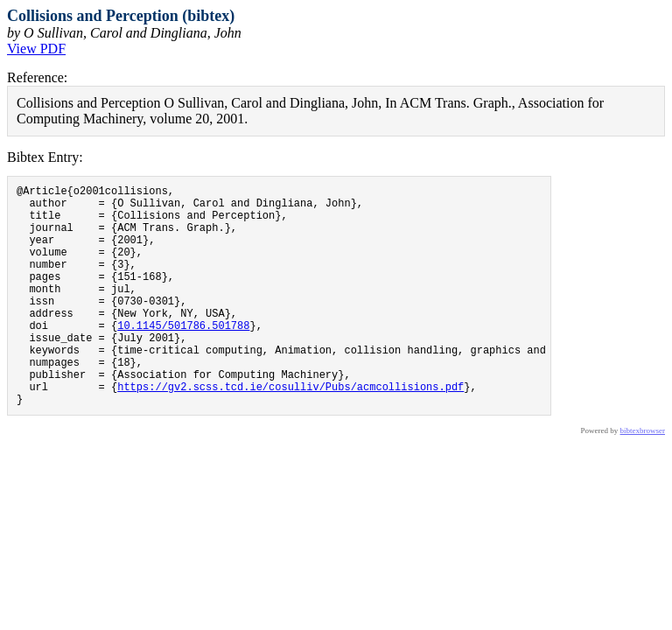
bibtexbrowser (643, 478)
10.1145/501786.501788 (183, 357)
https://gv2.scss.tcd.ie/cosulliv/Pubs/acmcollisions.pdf (290, 431)
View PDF (36, 49)
